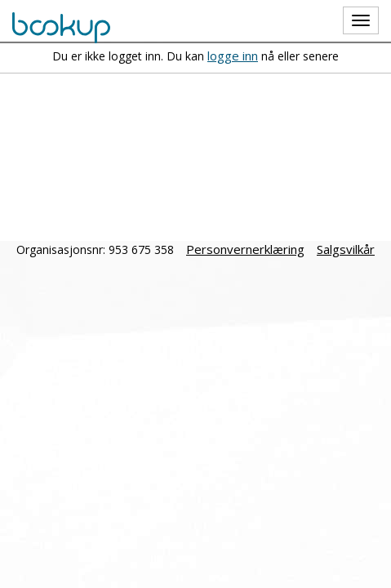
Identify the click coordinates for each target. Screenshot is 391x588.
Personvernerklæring (245, 249)
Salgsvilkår (346, 249)
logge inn (233, 56)
